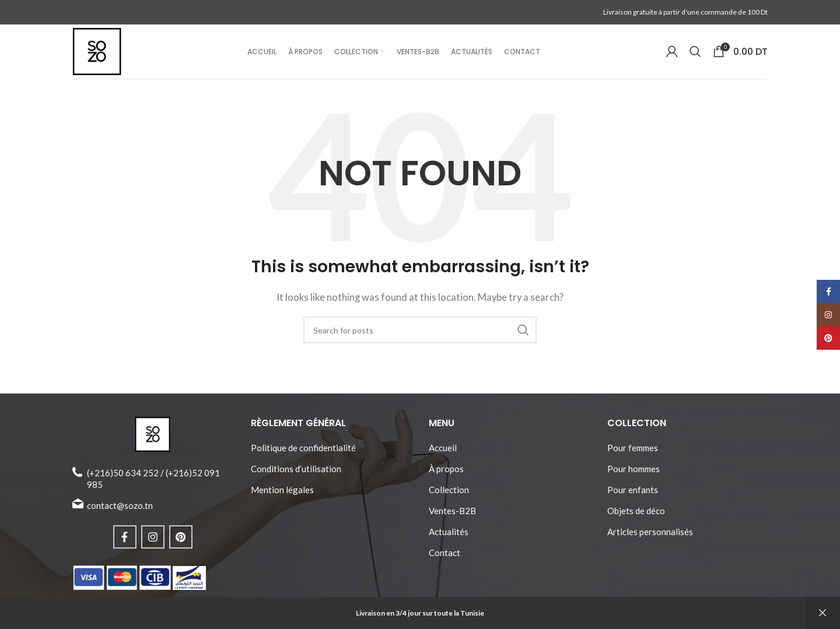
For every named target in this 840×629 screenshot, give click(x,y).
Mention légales (282, 496)
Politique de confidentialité (303, 454)
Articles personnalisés (650, 537)
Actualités (449, 537)
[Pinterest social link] (181, 543)
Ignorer (822, 613)
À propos (446, 475)
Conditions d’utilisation (296, 475)
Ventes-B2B (452, 516)
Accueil (443, 454)
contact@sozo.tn (120, 511)
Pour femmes (633, 454)
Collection (449, 496)
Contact (444, 558)
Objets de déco (636, 516)
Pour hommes (633, 475)
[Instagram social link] (153, 543)
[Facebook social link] (125, 543)
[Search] (695, 55)
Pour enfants (633, 496)
